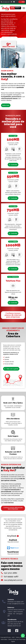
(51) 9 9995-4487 (5, 2)
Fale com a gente (11, 369)
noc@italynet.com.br (13, 580)
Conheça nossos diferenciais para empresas (13, 508)
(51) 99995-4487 (11, 576)
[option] (13, 25)
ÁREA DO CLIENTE (23, 2)
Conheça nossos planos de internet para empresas (13, 315)
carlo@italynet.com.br (18, 604)
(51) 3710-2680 (11, 573)
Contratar (13, 165)
